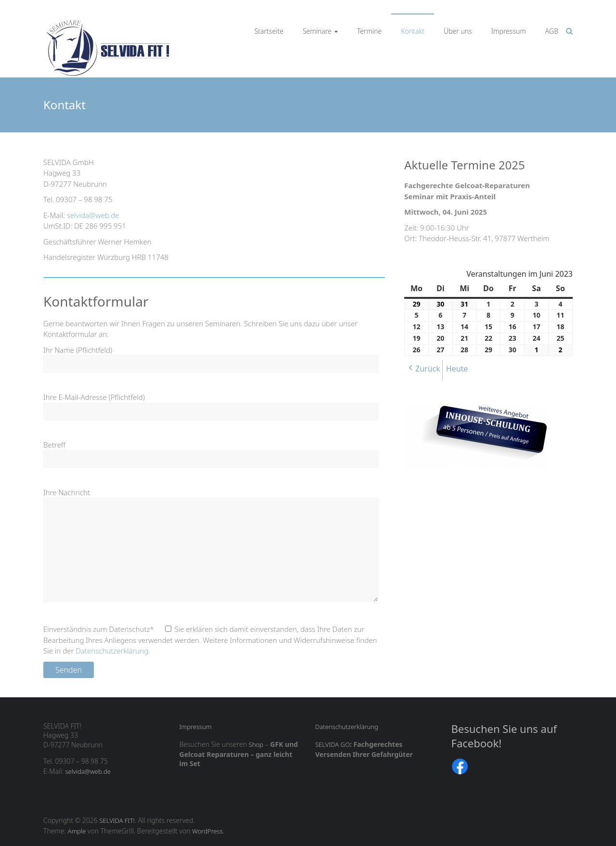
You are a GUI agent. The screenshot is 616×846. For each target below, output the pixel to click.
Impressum (509, 31)
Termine (370, 31)
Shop (256, 744)
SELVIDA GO (333, 744)
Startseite (269, 31)
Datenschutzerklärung (112, 651)
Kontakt (413, 31)
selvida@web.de (93, 215)
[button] (423, 370)
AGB (552, 31)
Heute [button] (457, 369)
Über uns (458, 31)
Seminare (317, 31)
